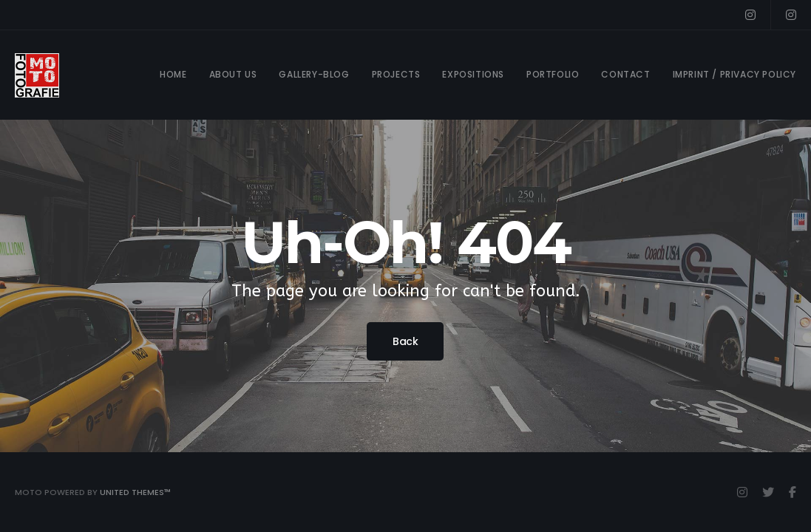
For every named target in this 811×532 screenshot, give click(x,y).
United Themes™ (135, 492)
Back (405, 341)
